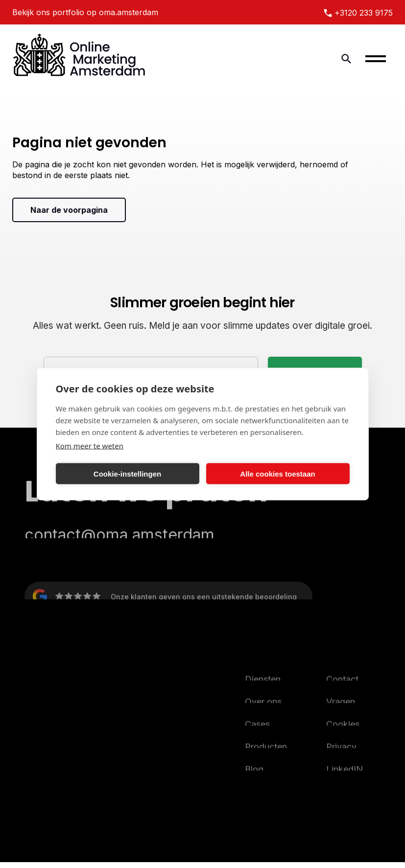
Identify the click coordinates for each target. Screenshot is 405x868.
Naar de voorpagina (69, 210)
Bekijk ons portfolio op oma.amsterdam (85, 12)
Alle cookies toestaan (277, 473)
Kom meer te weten (90, 446)
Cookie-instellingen (127, 473)
